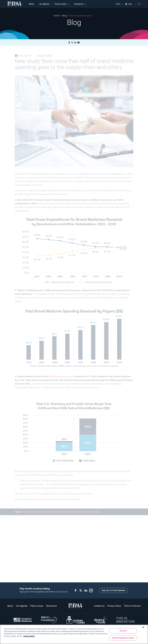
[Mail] (78, 43)
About (31, 4)
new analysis (36, 174)
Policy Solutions (71, 508)
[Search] (139, 4)
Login (129, 4)
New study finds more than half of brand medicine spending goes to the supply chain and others (82, 16)
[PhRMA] (14, 4)
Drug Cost (28, 508)
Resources (80, 4)
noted (70, 472)
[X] (72, 43)
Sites (119, 4)
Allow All (123, 631)
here (78, 496)
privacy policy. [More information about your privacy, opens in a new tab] (29, 636)
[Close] (143, 627)
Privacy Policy (114, 606)
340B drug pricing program (62, 373)
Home (57, 16)
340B (37, 508)
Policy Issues (62, 4)
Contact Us (99, 606)
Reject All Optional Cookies (123, 638)
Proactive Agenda (90, 508)
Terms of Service (132, 606)
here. (38, 496)
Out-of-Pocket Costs (51, 508)
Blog (64, 16)
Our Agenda (44, 4)
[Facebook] (69, 43)
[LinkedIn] (75, 43)
